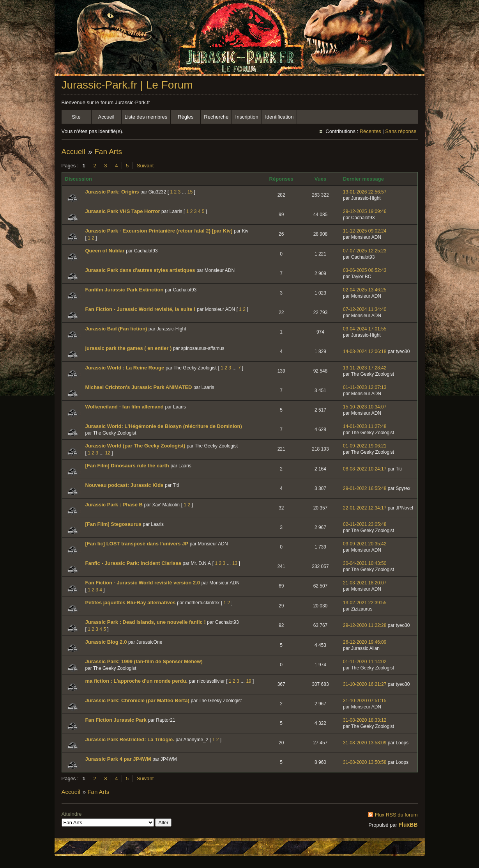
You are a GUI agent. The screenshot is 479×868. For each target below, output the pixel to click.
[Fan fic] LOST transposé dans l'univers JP (137, 544)
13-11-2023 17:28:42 (365, 368)
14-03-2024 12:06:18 (365, 351)
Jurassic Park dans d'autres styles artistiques (140, 270)
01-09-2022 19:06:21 (365, 446)
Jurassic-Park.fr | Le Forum (127, 85)
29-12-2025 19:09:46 (365, 211)
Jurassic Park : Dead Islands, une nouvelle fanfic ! (146, 622)
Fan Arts (108, 152)
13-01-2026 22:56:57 (365, 192)
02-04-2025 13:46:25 (365, 290)
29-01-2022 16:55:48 (365, 488)
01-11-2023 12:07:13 (365, 387)
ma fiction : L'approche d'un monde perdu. (137, 681)
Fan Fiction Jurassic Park (116, 720)
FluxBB (408, 825)
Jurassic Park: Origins (112, 192)
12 (108, 453)
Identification (279, 117)
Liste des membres (146, 117)
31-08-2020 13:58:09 (365, 743)
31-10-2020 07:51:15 (365, 701)
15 (190, 192)
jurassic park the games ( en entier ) (129, 348)
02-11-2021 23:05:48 (365, 524)
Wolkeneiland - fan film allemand (125, 407)
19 (248, 681)
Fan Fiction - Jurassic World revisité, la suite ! (141, 309)
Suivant (145, 166)
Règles (186, 117)
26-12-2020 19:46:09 (365, 642)
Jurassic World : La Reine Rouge (125, 368)
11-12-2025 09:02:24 (365, 231)
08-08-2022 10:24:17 (365, 469)
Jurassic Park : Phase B (114, 505)
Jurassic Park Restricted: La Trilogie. (130, 739)
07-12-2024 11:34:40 (365, 309)
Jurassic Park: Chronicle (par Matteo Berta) (137, 700)
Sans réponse (401, 131)
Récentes (370, 131)
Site (76, 117)
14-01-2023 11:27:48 (365, 426)
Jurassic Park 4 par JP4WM (118, 759)
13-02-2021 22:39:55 (365, 603)
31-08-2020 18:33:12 (365, 720)
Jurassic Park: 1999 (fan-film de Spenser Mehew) (144, 661)
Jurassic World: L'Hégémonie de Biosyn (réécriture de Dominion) (164, 426)
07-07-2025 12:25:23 (365, 251)
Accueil (106, 117)
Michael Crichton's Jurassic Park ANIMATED (139, 387)
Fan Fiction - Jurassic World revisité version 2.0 (143, 583)
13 (235, 563)
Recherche (216, 117)
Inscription (247, 117)
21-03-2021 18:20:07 (365, 583)
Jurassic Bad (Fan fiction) (116, 329)
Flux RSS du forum (396, 815)
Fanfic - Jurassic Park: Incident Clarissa (133, 563)
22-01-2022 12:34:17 (365, 508)
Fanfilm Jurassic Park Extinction (125, 290)
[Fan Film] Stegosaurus (113, 524)
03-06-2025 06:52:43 (365, 270)
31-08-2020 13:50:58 (365, 762)
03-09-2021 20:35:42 (365, 544)
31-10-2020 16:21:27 (365, 684)
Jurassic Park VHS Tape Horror (123, 211)
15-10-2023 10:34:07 (365, 407)
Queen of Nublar (105, 251)
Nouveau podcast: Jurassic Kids (125, 485)
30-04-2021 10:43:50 (365, 563)
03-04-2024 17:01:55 (365, 329)
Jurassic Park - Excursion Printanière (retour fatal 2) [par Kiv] (159, 231)
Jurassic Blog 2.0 (106, 642)
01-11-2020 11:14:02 (365, 662)
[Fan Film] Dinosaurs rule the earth (127, 466)
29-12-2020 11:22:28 (365, 625)
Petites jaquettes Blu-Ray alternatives (131, 603)
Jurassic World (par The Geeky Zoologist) (135, 446)
